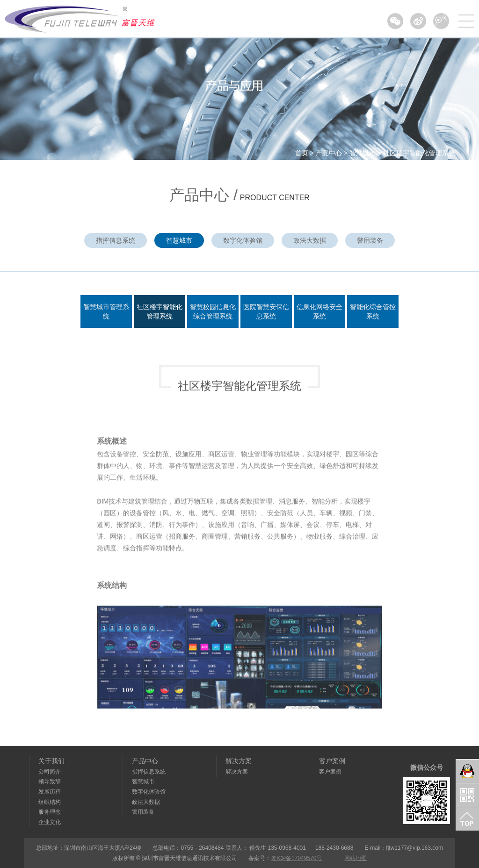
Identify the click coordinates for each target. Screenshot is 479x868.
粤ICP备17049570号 (296, 858)
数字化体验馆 (243, 240)
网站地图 (356, 858)
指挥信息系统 (116, 240)
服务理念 (50, 812)
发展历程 (50, 792)
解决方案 (239, 761)
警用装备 (370, 240)
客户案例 (332, 761)
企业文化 (50, 822)
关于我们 (51, 761)
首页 (302, 153)
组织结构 (50, 802)
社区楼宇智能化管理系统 (419, 153)
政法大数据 (310, 240)
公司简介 (50, 772)
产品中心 (329, 153)
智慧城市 (363, 153)
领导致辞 (50, 781)
